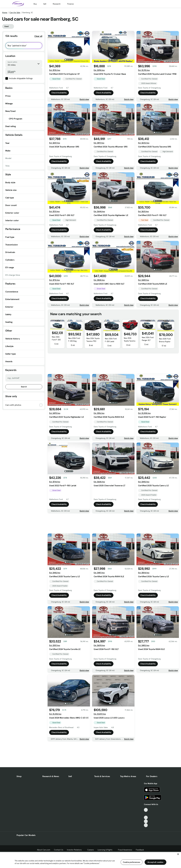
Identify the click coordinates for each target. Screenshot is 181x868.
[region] (90, 860)
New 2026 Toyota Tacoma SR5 (130, 341)
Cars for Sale (15, 13)
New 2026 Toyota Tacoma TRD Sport (93, 341)
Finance (70, 4)
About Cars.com (44, 850)
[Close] (178, 854)
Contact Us (59, 850)
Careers (91, 850)
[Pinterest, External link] (146, 825)
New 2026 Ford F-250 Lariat (111, 340)
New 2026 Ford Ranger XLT (148, 339)
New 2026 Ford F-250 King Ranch (74, 341)
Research (57, 4)
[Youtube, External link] (146, 818)
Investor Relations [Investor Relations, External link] (75, 850)
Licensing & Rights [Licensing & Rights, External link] (106, 850)
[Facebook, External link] (146, 814)
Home (5, 13)
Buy (35, 4)
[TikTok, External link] (146, 810)
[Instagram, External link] (146, 821)
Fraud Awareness (125, 850)
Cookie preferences (132, 862)
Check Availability (59, 93)
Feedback (140, 850)
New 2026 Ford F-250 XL (56, 340)
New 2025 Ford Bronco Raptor (165, 340)
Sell (45, 4)
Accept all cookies (155, 862)
